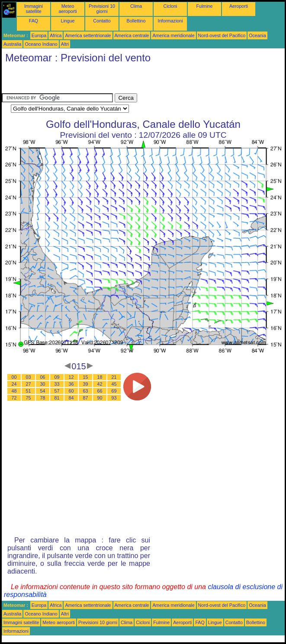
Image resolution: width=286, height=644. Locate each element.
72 (14, 398)
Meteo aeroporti (67, 9)
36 (71, 384)
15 (86, 377)
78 (43, 398)
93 (114, 398)
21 (114, 377)
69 (114, 391)
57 (57, 391)
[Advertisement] (103, 80)
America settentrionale (88, 35)
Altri (65, 44)
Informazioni (170, 21)
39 (86, 384)
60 (71, 391)
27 (29, 384)
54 (43, 391)
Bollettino (136, 21)
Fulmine (205, 6)
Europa (39, 35)
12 (71, 377)
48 (14, 391)
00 (14, 377)
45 (114, 384)
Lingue (68, 21)
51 (29, 391)
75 (29, 398)
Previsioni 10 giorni (102, 9)
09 (57, 377)
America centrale (132, 35)
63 (86, 391)
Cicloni (170, 6)
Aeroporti (239, 6)
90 (100, 398)
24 (14, 384)
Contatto (102, 21)
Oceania (257, 35)
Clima (136, 6)
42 (100, 384)
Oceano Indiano (41, 44)
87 (86, 398)
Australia (12, 44)
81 (57, 398)
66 (100, 391)
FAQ (34, 21)
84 (71, 398)
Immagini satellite (34, 9)
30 (43, 384)
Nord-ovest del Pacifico (222, 35)
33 (57, 384)
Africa (56, 35)
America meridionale (173, 35)
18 (100, 377)
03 (29, 377)
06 (43, 377)
